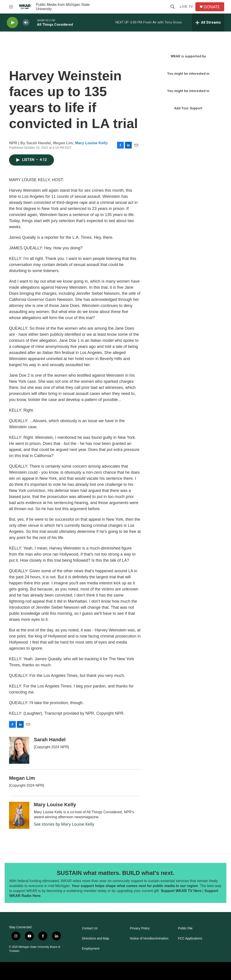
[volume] (26, 23)
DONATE (212, 7)
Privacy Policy (140, 928)
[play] (12, 23)
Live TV (186, 7)
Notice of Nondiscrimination (149, 938)
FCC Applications (190, 938)
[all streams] (208, 23)
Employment (91, 949)
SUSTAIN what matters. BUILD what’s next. (116, 873)
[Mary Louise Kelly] (19, 815)
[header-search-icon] (173, 7)
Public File (185, 928)
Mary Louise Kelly (91, 143)
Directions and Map (96, 938)
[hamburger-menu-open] (11, 7)
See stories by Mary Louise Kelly (64, 824)
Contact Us (90, 928)
